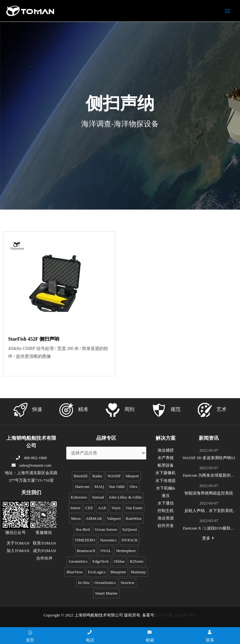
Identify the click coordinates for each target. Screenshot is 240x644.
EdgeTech (101, 561)
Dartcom (82, 487)
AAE (102, 508)
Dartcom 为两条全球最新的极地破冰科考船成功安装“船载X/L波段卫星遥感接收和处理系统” (209, 476)
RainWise (134, 518)
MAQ (99, 487)
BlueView (75, 572)
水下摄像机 (165, 473)
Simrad (98, 497)
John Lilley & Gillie (125, 497)
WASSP (114, 476)
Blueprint (118, 572)
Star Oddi (117, 487)
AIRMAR (94, 518)
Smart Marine (106, 593)
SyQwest (130, 529)
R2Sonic (137, 561)
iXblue (119, 561)
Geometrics (78, 561)
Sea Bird (83, 529)
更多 (209, 538)
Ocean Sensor (106, 529)
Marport (132, 476)
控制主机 (166, 511)
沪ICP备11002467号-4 (177, 615)
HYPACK (130, 540)
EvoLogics (97, 572)
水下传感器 (165, 481)
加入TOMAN (18, 551)
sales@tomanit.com (31, 465)
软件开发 (166, 526)
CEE (89, 508)
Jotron (75, 508)
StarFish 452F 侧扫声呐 (34, 339)
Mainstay (138, 572)
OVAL (106, 551)
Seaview (127, 583)
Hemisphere (126, 551)
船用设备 (166, 465)
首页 (30, 636)
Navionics (108, 540)
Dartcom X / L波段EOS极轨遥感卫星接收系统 (209, 529)
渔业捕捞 (166, 450)
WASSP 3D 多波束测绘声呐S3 (209, 458)
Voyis (116, 508)
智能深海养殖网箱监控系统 (209, 493)
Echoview (79, 497)
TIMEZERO (85, 540)
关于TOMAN (18, 543)
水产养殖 (166, 458)
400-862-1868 (31, 458)
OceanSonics (105, 583)
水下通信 (166, 503)
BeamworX (86, 551)
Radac (97, 476)
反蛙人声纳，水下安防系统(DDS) (209, 511)
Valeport (114, 518)
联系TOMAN (44, 543)
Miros (76, 518)
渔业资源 (166, 518)
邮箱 (150, 636)
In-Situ (84, 583)
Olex (133, 487)
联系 (210, 636)
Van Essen (134, 508)
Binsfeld (81, 476)
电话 (90, 636)
